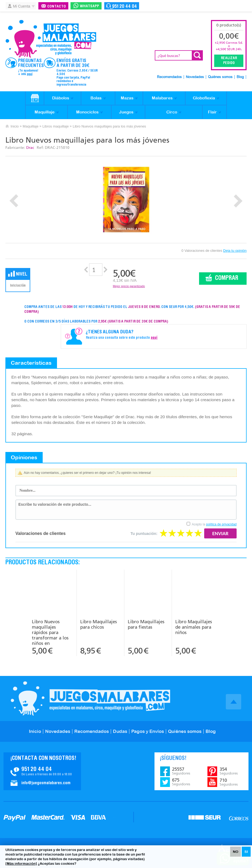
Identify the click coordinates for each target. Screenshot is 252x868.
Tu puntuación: (144, 534)
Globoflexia (204, 98)
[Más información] (21, 864)
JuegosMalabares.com (51, 39)
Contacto (57, 7)
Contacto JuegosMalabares (42, 771)
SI (246, 852)
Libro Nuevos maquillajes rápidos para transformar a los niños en (50, 632)
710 (229, 782)
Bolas (96, 98)
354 (229, 771)
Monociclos (87, 112)
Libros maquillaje (56, 126)
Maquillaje (45, 112)
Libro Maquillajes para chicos (99, 624)
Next (238, 201)
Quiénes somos (220, 77)
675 (181, 782)
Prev (14, 201)
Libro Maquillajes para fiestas (146, 624)
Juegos (126, 112)
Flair (212, 112)
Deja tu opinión (235, 251)
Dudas (120, 731)
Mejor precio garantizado (129, 286)
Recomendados (169, 77)
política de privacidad (221, 524)
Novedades (195, 77)
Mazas (127, 98)
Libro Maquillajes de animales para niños (194, 627)
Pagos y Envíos (148, 731)
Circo (172, 112)
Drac (30, 148)
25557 (181, 771)
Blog (240, 77)
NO (236, 852)
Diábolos (61, 98)
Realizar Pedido (229, 61)
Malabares (162, 98)
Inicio (15, 126)
